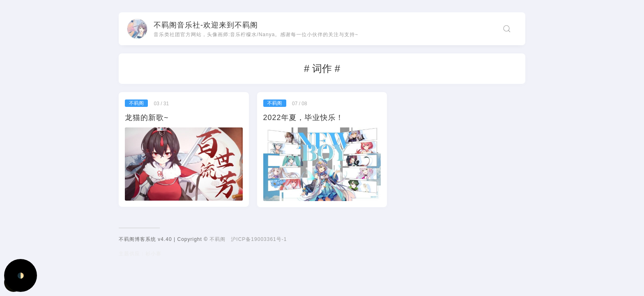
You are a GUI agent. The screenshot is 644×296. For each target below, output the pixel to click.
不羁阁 (217, 239)
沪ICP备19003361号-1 (259, 239)
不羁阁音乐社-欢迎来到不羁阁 (206, 25)
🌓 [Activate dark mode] (21, 276)
